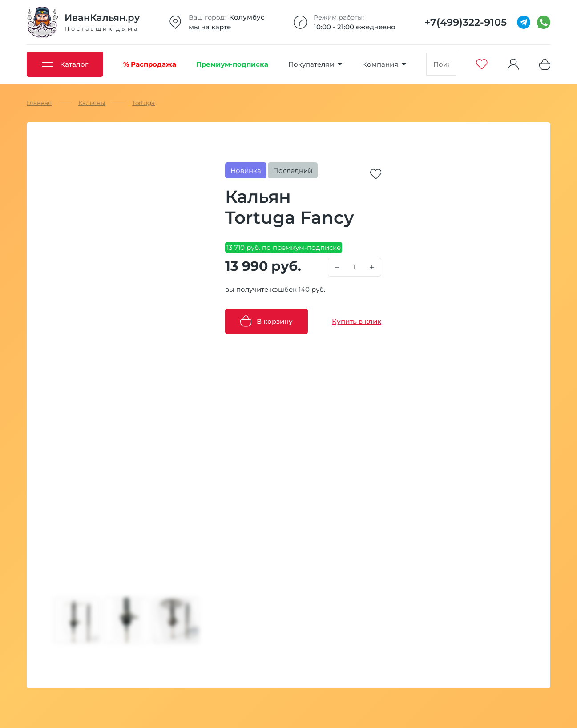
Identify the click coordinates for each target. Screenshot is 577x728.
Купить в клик (357, 321)
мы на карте (210, 27)
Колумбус (247, 17)
